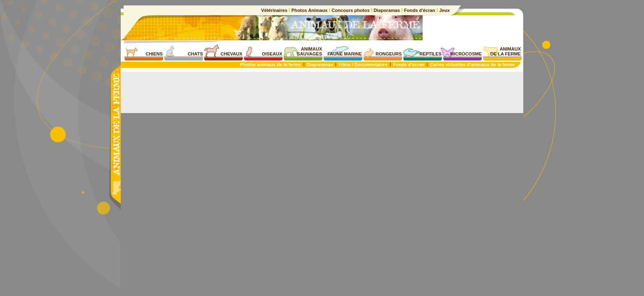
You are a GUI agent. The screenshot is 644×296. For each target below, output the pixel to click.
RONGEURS (389, 54)
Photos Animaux (309, 10)
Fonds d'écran (420, 10)
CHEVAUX (231, 54)
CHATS (195, 54)
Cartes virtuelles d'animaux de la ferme (473, 65)
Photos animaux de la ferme (270, 65)
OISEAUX (272, 54)
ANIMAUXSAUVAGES (309, 51)
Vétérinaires (275, 10)
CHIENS (154, 54)
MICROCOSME (466, 54)
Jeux (444, 10)
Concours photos (351, 10)
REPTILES (430, 54)
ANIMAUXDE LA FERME (506, 51)
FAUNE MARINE (345, 54)
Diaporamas (387, 10)
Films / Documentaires (363, 65)
